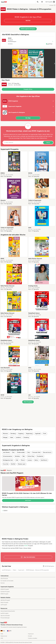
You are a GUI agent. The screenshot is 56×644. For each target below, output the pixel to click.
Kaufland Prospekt (5, 592)
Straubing (26, 437)
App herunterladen (5, 616)
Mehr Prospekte (28, 402)
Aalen (12, 437)
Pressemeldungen (5, 618)
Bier (13, 452)
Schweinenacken (8, 456)
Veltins (36, 460)
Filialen (14, 570)
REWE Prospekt (4, 594)
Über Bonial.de (4, 579)
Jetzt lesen (28, 500)
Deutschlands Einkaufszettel (8, 611)
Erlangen (5, 437)
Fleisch (23, 460)
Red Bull (13, 464)
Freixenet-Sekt (36, 452)
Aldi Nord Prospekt (5, 600)
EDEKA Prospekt (5, 589)
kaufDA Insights (5, 613)
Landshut (18, 437)
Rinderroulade (21, 452)
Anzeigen (52, 5)
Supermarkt (21, 570)
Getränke (17, 456)
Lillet (17, 460)
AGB (2, 638)
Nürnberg (13, 434)
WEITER (28, 21)
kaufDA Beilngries (6, 570)
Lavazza (30, 460)
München (5, 434)
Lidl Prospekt (4, 605)
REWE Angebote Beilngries (28, 29)
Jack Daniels (6, 452)
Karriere (3, 583)
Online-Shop (31, 456)
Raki (24, 456)
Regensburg (29, 434)
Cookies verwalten (33, 638)
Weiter (48, 143)
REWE (26, 546)
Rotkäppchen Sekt (8, 460)
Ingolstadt (38, 434)
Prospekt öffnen (28, 89)
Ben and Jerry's (47, 452)
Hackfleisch (44, 460)
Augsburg (21, 434)
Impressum (31, 634)
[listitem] (14, 164)
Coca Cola (6, 464)
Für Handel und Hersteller (7, 581)
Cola (28, 452)
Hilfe (2, 634)
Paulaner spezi (22, 464)
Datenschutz (43, 138)
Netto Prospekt (4, 602)
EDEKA (5, 511)
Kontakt (30, 636)
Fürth (45, 434)
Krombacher (40, 456)
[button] (28, 70)
